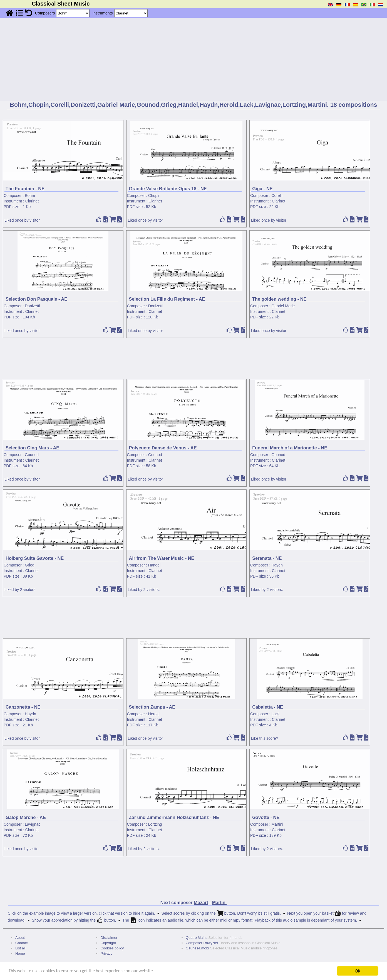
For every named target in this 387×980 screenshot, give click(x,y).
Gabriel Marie (283, 306)
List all (20, 948)
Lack (276, 714)
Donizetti (32, 306)
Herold (154, 714)
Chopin (154, 195)
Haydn (277, 565)
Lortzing (155, 824)
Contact (22, 943)
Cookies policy (112, 948)
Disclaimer (109, 938)
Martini (277, 824)
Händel (154, 565)
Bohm (30, 195)
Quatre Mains (197, 938)
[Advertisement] (193, 60)
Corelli (277, 195)
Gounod (32, 455)
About (20, 938)
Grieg (29, 565)
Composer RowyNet (202, 943)
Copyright (108, 943)
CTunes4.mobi (197, 948)
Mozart (201, 903)
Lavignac (33, 824)
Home (20, 953)
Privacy (106, 953)
